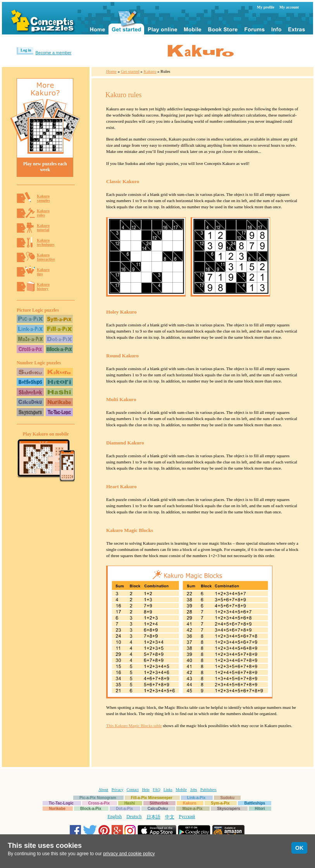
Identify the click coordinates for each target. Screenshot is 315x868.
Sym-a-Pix (220, 803)
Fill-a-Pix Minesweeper (152, 798)
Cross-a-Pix (99, 803)
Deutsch (134, 817)
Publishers (208, 790)
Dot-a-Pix (124, 809)
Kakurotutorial (43, 228)
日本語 (153, 817)
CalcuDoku (158, 809)
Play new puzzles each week (45, 167)
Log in (26, 50)
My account (289, 7)
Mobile (181, 790)
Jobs (194, 790)
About (103, 790)
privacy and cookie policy (129, 854)
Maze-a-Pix (193, 809)
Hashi (130, 803)
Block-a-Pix (91, 809)
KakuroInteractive (46, 257)
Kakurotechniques (46, 242)
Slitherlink (159, 803)
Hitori (260, 809)
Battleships (255, 803)
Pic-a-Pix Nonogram (98, 798)
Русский (187, 817)
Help (145, 790)
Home (111, 71)
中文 (170, 817)
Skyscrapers (229, 809)
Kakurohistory (43, 286)
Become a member (54, 53)
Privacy (118, 790)
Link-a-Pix (196, 798)
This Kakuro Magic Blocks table (134, 726)
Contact (133, 790)
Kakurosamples (43, 198)
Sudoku (227, 798)
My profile (266, 7)
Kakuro (150, 71)
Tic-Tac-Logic (61, 803)
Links (168, 790)
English (115, 817)
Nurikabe (57, 809)
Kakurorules (43, 213)
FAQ (156, 790)
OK (299, 848)
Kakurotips (43, 272)
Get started (130, 71)
